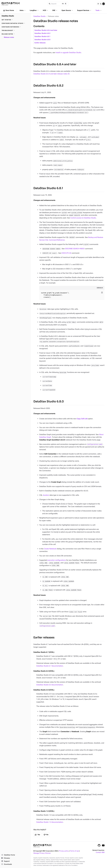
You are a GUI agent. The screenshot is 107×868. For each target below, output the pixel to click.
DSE (55, 10)
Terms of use (74, 851)
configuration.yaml (95, 444)
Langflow (34, 10)
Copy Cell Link (82, 419)
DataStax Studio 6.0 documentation (50, 685)
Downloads (7, 864)
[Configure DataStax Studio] (15, 23)
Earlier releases (40, 43)
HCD (46, 10)
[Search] (58, 4)
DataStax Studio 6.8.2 (42, 33)
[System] (104, 4)
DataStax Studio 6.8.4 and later (46, 30)
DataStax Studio (39, 16)
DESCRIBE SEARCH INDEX (75, 249)
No (46, 835)
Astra (23, 10)
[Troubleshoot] (15, 30)
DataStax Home (8, 855)
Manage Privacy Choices (42, 853)
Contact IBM (100, 852)
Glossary (6, 858)
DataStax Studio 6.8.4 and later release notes (50, 74)
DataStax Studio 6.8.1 (42, 36)
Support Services (84, 10)
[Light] (98, 4)
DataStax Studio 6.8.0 (42, 40)
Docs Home (8, 10)
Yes (37, 835)
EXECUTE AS (66, 253)
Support (5, 861)
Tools (99, 10)
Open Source (67, 10)
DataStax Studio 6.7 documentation (50, 666)
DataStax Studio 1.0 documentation (50, 822)
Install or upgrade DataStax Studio (68, 53)
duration (46, 495)
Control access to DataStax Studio (83, 218)
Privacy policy (64, 851)
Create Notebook (50, 549)
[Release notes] (15, 34)
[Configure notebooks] (15, 27)
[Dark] (101, 4)
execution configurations (57, 560)
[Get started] (15, 20)
